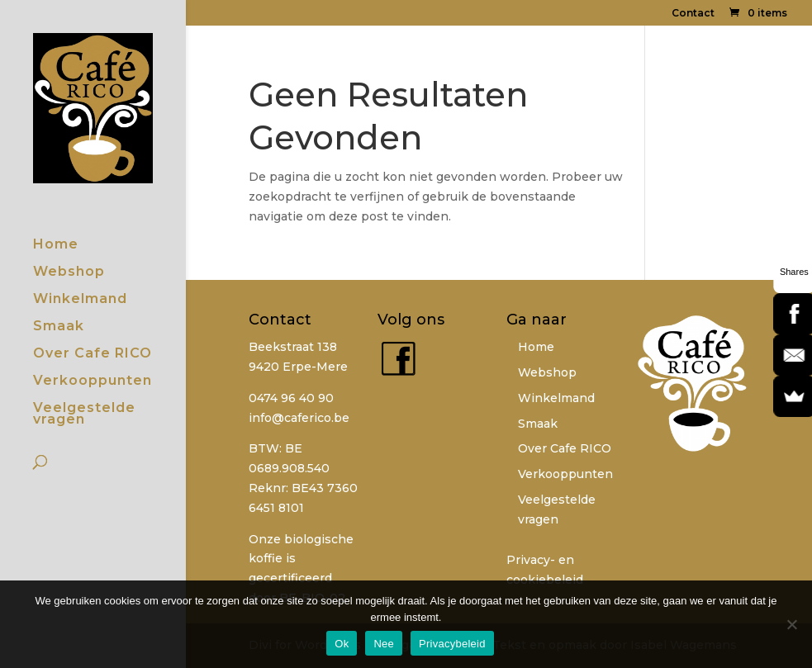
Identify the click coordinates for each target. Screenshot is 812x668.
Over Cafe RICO (93, 354)
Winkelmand (80, 300)
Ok (342, 644)
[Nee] (791, 624)
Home (56, 245)
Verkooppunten (93, 381)
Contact (693, 14)
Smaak (59, 327)
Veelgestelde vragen (84, 415)
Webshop (69, 272)
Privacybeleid (452, 644)
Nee (384, 644)
